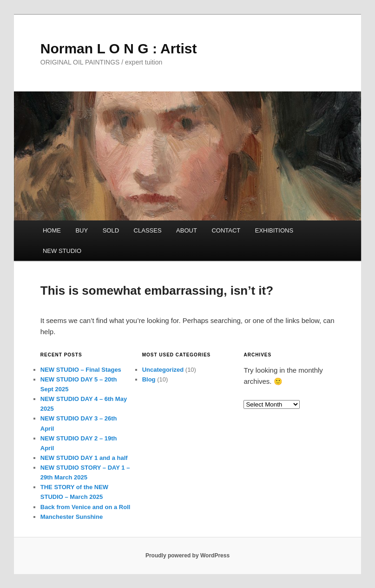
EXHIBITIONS (274, 230)
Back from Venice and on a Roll (86, 507)
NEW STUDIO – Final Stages (81, 370)
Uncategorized (163, 370)
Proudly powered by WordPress (187, 556)
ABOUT (187, 230)
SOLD (111, 230)
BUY (82, 230)
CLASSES (148, 230)
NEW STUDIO (62, 251)
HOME (52, 230)
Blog (149, 379)
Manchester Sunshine (72, 517)
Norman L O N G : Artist (119, 48)
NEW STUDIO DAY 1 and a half (84, 458)
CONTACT (226, 230)
